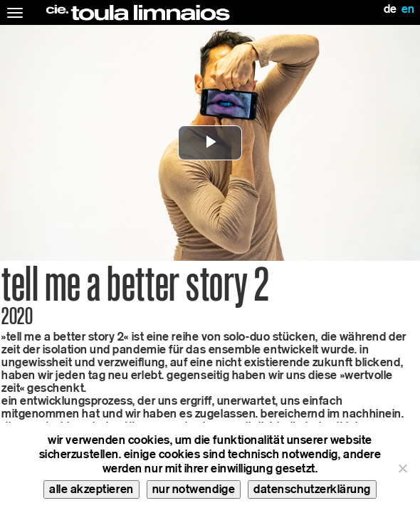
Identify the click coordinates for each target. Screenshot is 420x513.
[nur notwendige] (402, 468)
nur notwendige (194, 489)
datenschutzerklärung (312, 489)
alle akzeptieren (91, 489)
